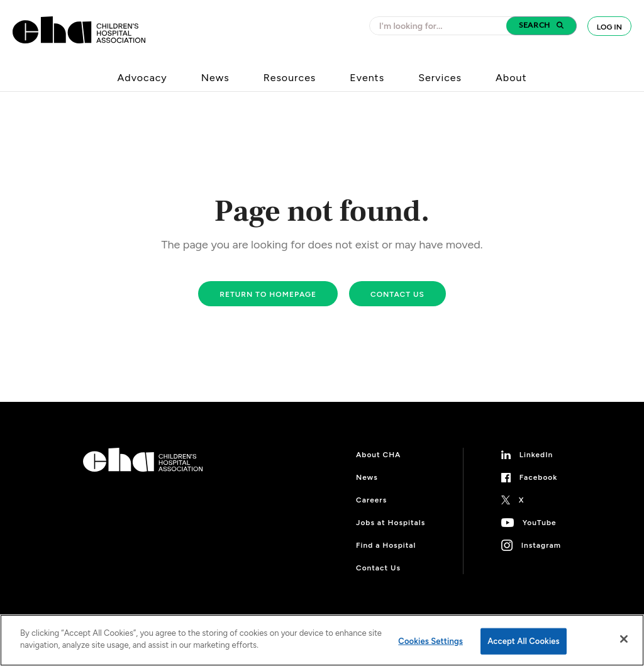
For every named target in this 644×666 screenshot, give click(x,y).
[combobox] (441, 26)
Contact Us (378, 568)
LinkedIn (536, 455)
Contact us (397, 294)
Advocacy (142, 78)
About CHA (378, 455)
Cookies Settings (430, 641)
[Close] (624, 639)
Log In (609, 27)
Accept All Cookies (524, 641)
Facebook (539, 477)
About (511, 78)
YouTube (540, 523)
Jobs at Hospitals (391, 523)
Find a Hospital (386, 545)
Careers (371, 500)
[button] (541, 26)
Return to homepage (268, 294)
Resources (290, 78)
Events (367, 78)
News (215, 78)
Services (440, 78)
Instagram (541, 545)
